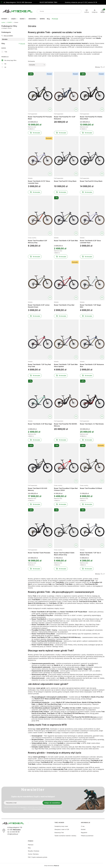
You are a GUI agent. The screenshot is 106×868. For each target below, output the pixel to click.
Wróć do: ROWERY (7, 36)
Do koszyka (35, 133)
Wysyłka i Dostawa (34, 851)
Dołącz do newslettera (52, 803)
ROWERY (10, 22)
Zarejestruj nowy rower (61, 826)
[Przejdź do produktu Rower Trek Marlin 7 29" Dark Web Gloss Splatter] (66, 340)
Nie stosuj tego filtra (10, 60)
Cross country (32, 238)
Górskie (30, 178)
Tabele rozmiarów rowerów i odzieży (65, 836)
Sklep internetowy (52, 866)
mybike (3, 22)
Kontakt (83, 829)
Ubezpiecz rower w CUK (62, 829)
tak (5, 64)
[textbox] (37, 65)
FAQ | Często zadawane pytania (38, 857)
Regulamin (23, 807)
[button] (79, 11)
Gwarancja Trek (59, 833)
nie (5, 67)
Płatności (31, 845)
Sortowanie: (31, 61)
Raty (29, 848)
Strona (97, 67)
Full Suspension (33, 114)
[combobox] (57, 11)
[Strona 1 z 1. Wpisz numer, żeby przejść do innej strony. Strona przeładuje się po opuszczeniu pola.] (101, 67)
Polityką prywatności (37, 809)
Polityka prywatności (87, 836)
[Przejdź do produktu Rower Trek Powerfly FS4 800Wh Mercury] (66, 399)
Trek (6, 52)
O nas (83, 826)
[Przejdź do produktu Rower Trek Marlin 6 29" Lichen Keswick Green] (40, 280)
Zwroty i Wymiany (33, 854)
